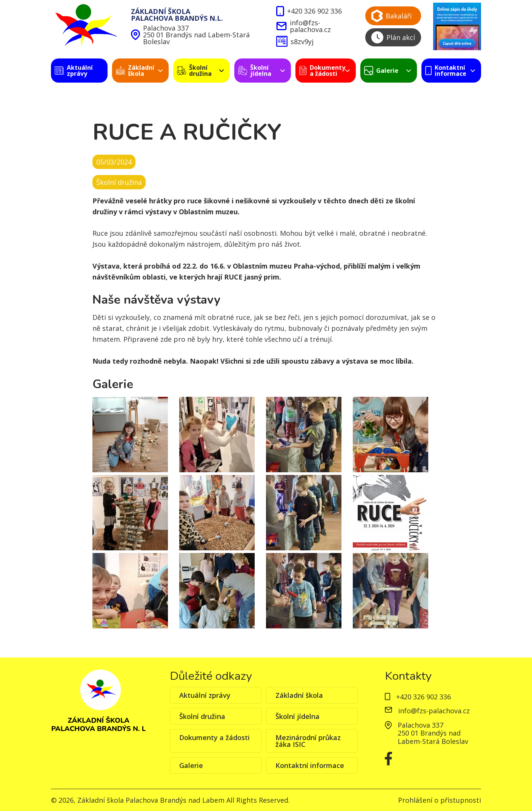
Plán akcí (393, 37)
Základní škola (299, 695)
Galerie (191, 765)
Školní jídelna (298, 716)
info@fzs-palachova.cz (303, 26)
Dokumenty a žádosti (214, 737)
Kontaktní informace (310, 765)
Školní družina (202, 716)
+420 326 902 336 (309, 11)
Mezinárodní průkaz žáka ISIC (308, 741)
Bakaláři (391, 16)
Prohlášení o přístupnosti (440, 800)
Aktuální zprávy (205, 695)
